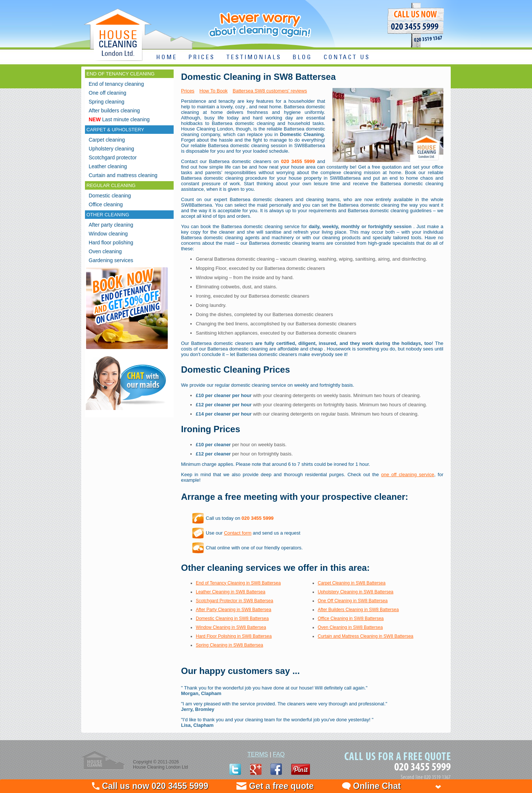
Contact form (238, 533)
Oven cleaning (105, 251)
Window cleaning (108, 234)
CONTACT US (347, 57)
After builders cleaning (114, 111)
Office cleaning (106, 204)
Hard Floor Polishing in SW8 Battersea (234, 636)
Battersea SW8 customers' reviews (270, 91)
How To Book (214, 91)
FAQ (279, 754)
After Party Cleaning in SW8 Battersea (233, 610)
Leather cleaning (108, 166)
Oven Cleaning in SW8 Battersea (350, 627)
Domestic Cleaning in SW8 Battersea (232, 619)
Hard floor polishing (111, 243)
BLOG (302, 57)
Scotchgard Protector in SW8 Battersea (234, 601)
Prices (188, 91)
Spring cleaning (107, 102)
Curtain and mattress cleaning (123, 175)
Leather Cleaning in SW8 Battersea (231, 592)
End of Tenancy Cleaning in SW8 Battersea (238, 583)
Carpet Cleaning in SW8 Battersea (352, 583)
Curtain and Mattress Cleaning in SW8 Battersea (366, 636)
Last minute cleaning (119, 119)
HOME (167, 57)
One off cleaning (108, 93)
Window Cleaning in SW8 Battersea (231, 627)
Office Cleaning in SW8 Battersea (351, 619)
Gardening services (111, 260)
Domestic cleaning (110, 196)
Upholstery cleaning (111, 149)
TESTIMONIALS (254, 57)
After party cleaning (111, 225)
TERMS (258, 754)
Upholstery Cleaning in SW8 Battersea (356, 592)
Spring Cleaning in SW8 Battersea (229, 645)
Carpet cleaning (107, 140)
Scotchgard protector (113, 157)
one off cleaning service (408, 475)
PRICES (202, 57)
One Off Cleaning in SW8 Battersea (353, 601)
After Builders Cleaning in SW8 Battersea (358, 610)
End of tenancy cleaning (116, 84)
